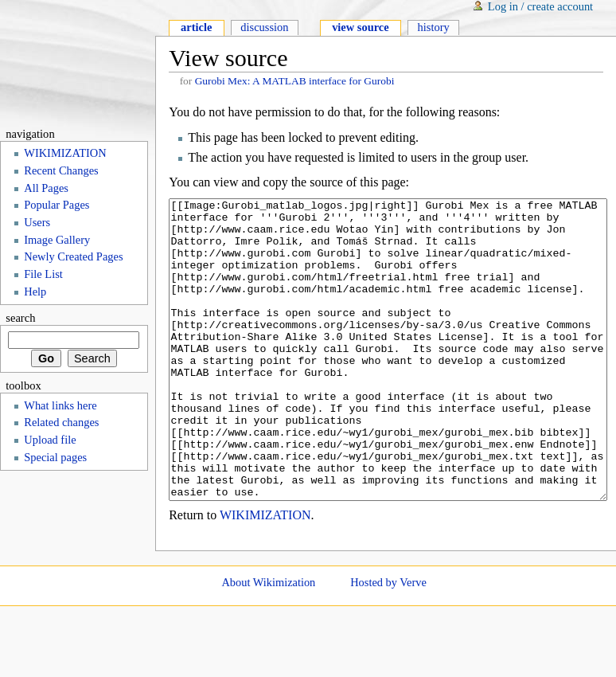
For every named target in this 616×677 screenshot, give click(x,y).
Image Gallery (57, 240)
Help (35, 292)
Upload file (50, 440)
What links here (60, 405)
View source (361, 27)
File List (43, 274)
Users (37, 222)
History (434, 27)
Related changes (61, 422)
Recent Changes (61, 170)
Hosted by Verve (388, 642)
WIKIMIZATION (265, 575)
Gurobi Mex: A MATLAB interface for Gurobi (295, 81)
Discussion (264, 27)
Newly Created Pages (73, 256)
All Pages (46, 188)
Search (20, 318)
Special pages (55, 457)
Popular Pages (57, 205)
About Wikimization (268, 642)
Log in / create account (540, 6)
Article (196, 27)
